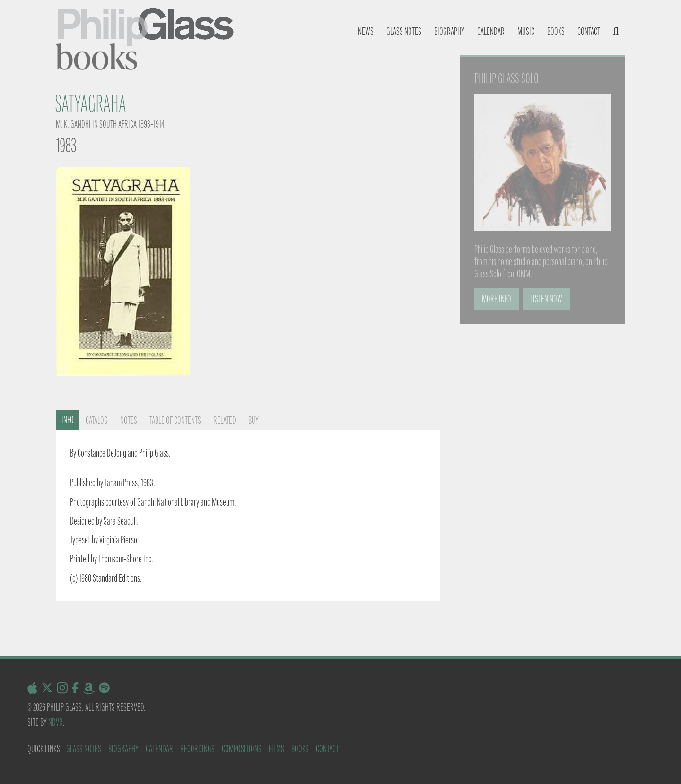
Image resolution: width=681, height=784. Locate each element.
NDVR (56, 722)
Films (276, 749)
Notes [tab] (129, 420)
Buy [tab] (253, 420)
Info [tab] (68, 420)
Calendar (491, 31)
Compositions (242, 749)
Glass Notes (84, 749)
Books (556, 31)
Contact (589, 31)
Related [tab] (225, 420)
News (366, 31)
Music (526, 31)
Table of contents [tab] (175, 420)
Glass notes (404, 31)
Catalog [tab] (97, 420)
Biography (449, 31)
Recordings (197, 749)
